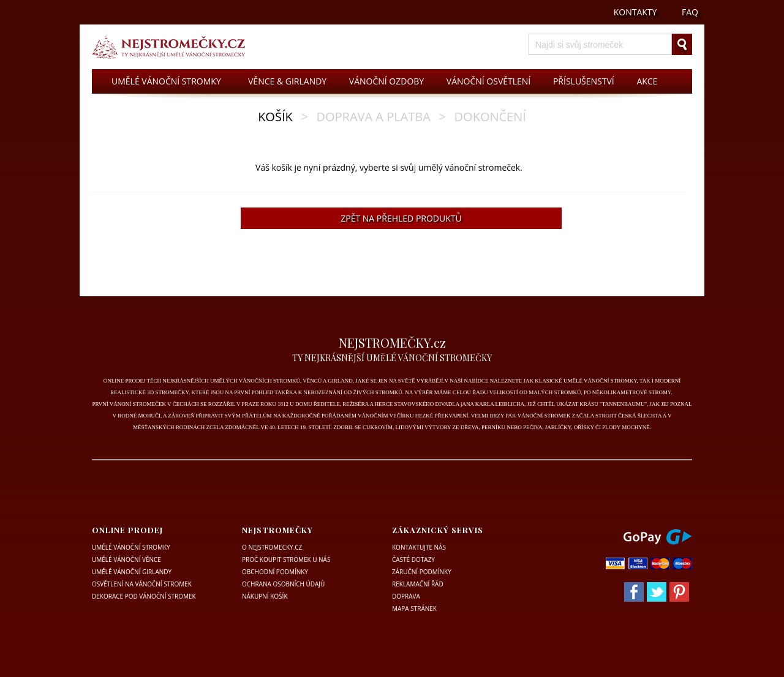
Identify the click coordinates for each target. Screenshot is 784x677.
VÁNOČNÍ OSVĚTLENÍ (488, 81)
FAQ (690, 12)
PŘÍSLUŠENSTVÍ (584, 81)
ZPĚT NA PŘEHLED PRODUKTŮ (401, 218)
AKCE (647, 81)
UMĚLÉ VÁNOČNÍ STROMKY (166, 81)
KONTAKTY (635, 12)
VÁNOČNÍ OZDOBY (386, 81)
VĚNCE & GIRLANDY (287, 81)
